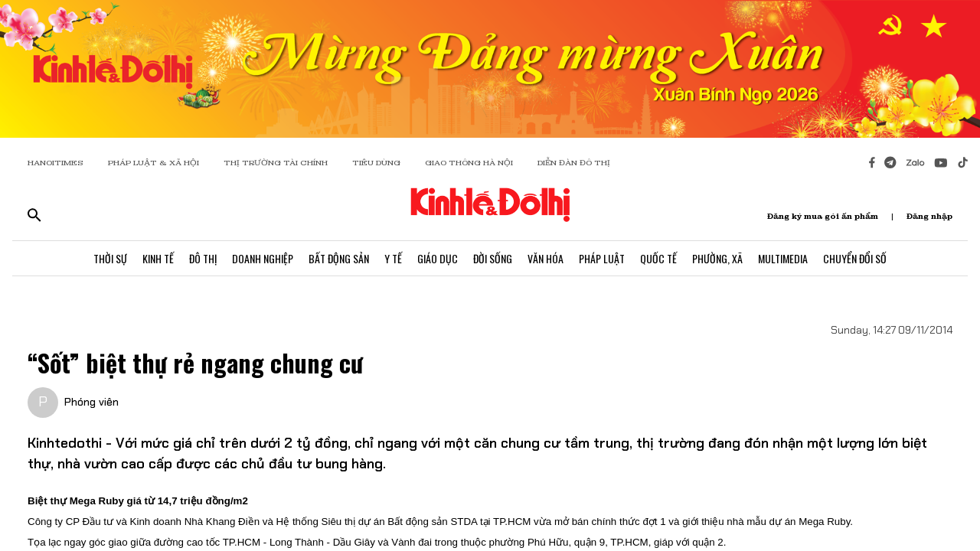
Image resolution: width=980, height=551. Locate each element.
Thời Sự (110, 258)
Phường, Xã (717, 258)
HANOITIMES (56, 163)
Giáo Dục (438, 258)
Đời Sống (493, 258)
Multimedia (783, 258)
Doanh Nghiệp (263, 258)
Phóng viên (91, 402)
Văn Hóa (546, 258)
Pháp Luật (602, 258)
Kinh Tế (158, 258)
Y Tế (393, 258)
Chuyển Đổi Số (855, 258)
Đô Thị (203, 258)
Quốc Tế (658, 258)
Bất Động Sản (339, 258)
